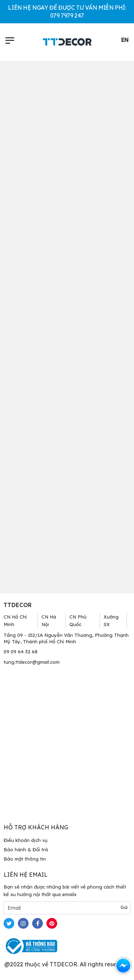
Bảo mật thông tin (25, 859)
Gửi (124, 907)
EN (125, 40)
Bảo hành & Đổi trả (26, 849)
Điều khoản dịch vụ (26, 840)
